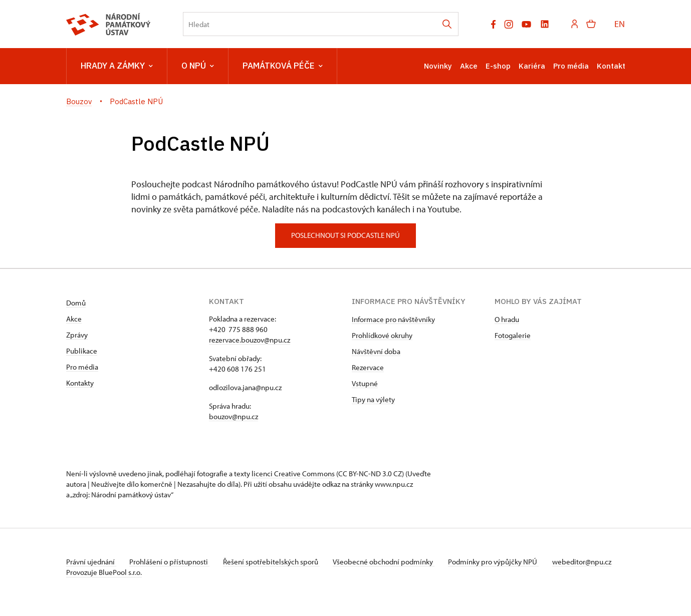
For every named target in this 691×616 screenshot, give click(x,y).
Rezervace (368, 367)
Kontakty (80, 383)
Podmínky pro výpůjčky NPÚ (504, 562)
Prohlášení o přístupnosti (172, 562)
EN (620, 24)
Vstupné (365, 383)
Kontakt (611, 66)
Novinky (438, 66)
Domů (76, 303)
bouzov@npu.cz (234, 416)
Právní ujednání (91, 562)
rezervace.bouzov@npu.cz (250, 340)
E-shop (498, 66)
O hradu (507, 319)
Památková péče (283, 66)
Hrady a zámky (117, 66)
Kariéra (532, 66)
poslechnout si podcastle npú (346, 235)
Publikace (82, 351)
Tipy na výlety (373, 399)
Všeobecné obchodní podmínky (392, 562)
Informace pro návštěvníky (393, 319)
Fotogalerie (513, 335)
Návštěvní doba (376, 351)
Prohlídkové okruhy (382, 335)
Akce (469, 66)
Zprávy (77, 335)
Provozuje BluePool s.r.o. (104, 583)
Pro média (571, 66)
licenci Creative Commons (293, 474)
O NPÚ (198, 66)
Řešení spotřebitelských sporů (277, 562)
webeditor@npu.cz (96, 572)
